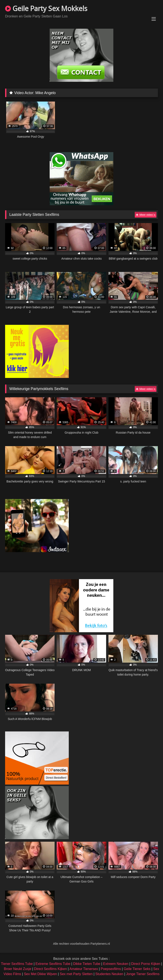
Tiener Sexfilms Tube (17, 964)
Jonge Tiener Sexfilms (143, 974)
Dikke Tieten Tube (87, 964)
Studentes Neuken (109, 974)
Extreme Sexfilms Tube (53, 964)
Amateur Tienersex (84, 969)
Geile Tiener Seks (137, 969)
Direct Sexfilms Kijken (50, 969)
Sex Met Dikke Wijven (41, 974)
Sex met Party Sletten (76, 974)
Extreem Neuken (116, 964)
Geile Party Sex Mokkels (46, 8)
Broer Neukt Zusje (18, 969)
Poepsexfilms (111, 969)
